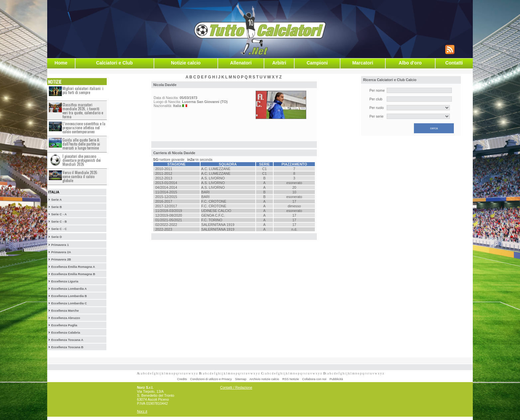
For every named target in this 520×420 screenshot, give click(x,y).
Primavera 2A (61, 252)
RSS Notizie (291, 379)
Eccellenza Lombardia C (69, 303)
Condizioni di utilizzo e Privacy (211, 379)
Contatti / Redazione (236, 387)
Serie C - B (59, 222)
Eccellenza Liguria (65, 281)
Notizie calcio (186, 63)
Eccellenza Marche (65, 311)
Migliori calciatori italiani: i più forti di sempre (83, 90)
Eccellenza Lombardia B (69, 296)
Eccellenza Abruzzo (66, 318)
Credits (182, 379)
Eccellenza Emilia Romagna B (73, 274)
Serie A (57, 200)
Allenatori (241, 63)
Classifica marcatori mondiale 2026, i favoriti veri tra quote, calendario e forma (83, 111)
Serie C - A (59, 214)
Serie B (57, 207)
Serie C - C (59, 229)
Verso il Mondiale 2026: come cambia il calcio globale (80, 176)
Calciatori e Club (114, 63)
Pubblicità (336, 379)
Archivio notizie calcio (264, 379)
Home (61, 63)
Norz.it (142, 411)
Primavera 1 (60, 245)
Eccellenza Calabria (66, 333)
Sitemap (241, 379)
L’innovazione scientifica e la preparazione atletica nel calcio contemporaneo (84, 128)
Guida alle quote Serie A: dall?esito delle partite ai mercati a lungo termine (81, 144)
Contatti (454, 63)
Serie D (57, 237)
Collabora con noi (314, 379)
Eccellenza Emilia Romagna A (73, 267)
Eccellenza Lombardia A (69, 289)
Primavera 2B (61, 260)
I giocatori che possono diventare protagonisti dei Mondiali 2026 (82, 160)
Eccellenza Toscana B (67, 347)
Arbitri (279, 63)
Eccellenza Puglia (64, 325)
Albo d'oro (410, 63)
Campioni (317, 63)
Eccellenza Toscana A (67, 340)
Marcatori (363, 63)
